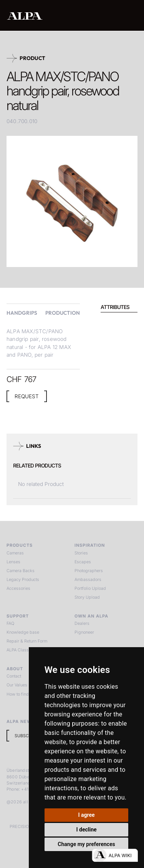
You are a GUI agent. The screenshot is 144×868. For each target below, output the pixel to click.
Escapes (83, 562)
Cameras (15, 553)
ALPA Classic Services (28, 650)
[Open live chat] (115, 855)
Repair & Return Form (27, 641)
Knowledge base (23, 632)
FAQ (10, 623)
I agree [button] (86, 815)
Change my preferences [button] (86, 844)
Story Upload (87, 597)
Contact (14, 676)
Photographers (89, 571)
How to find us (21, 694)
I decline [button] (86, 830)
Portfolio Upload (90, 588)
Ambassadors (88, 579)
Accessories (18, 588)
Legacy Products (23, 579)
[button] (131, 15)
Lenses (13, 562)
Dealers (82, 623)
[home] (49, 16)
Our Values (17, 685)
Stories (81, 553)
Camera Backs (21, 571)
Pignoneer (84, 632)
